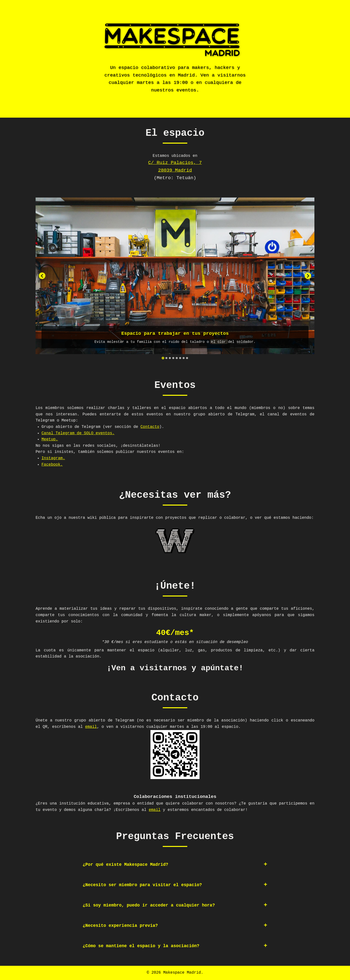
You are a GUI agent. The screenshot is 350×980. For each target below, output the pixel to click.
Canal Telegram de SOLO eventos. (78, 433)
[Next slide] (308, 276)
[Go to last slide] (42, 276)
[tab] (163, 358)
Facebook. (52, 465)
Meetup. (50, 439)
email (91, 727)
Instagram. (53, 458)
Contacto (150, 427)
